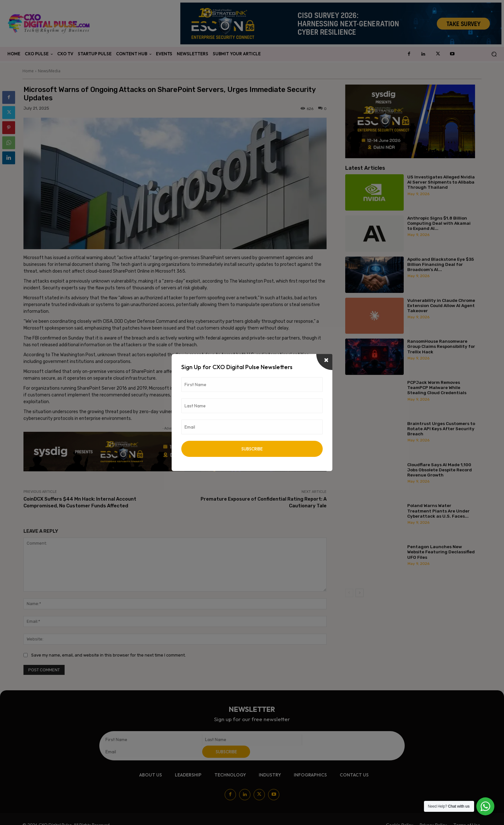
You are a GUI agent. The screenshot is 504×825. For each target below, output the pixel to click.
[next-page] (360, 593)
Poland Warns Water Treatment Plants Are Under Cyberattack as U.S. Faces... (438, 511)
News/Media (49, 71)
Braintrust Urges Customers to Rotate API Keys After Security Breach (441, 429)
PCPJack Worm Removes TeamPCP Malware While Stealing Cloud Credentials (437, 387)
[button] (494, 54)
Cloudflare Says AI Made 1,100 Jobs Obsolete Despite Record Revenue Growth (440, 470)
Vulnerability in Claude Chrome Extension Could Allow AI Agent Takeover (441, 305)
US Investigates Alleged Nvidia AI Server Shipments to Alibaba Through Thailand (441, 182)
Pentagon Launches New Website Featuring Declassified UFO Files (441, 552)
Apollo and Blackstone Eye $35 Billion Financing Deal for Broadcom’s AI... (441, 264)
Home (28, 71)
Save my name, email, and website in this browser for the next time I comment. (108, 655)
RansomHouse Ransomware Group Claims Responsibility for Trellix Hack (441, 346)
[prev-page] (349, 593)
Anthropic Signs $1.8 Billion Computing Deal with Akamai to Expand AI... (439, 223)
